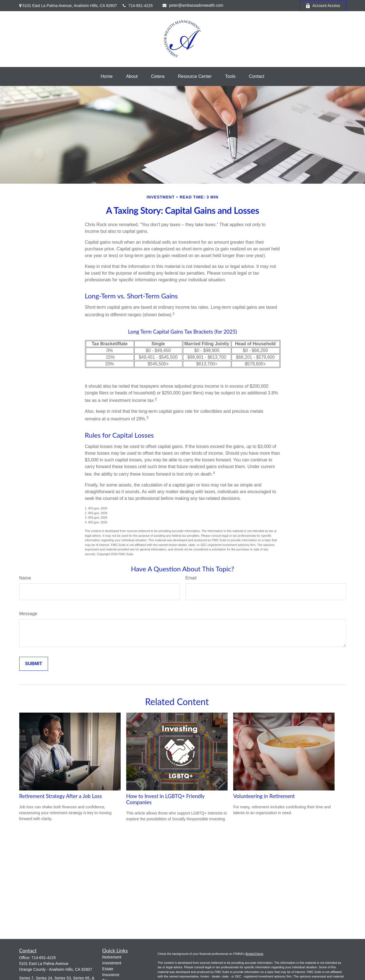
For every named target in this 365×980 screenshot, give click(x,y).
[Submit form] (34, 664)
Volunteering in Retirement (264, 796)
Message (28, 614)
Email (191, 578)
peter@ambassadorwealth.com (193, 5)
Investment (112, 963)
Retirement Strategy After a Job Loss (61, 796)
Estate (108, 969)
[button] (107, 76)
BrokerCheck (254, 954)
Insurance (111, 975)
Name (25, 578)
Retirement (112, 957)
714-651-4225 (138, 6)
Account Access (323, 6)
